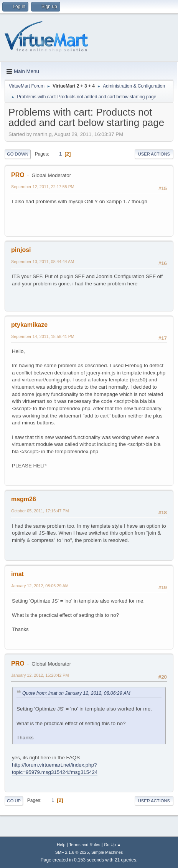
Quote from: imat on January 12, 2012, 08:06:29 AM (76, 693)
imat (17, 574)
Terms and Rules (85, 845)
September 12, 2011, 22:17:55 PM (43, 187)
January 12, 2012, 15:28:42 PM (40, 675)
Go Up (14, 801)
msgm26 (24, 499)
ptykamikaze (29, 325)
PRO (18, 175)
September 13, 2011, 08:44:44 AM (43, 262)
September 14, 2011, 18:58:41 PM (43, 336)
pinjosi (21, 250)
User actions (154, 154)
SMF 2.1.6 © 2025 (72, 852)
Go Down (18, 154)
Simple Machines (107, 852)
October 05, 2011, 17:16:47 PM (40, 511)
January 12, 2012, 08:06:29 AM (40, 586)
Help (61, 845)
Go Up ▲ (113, 845)
